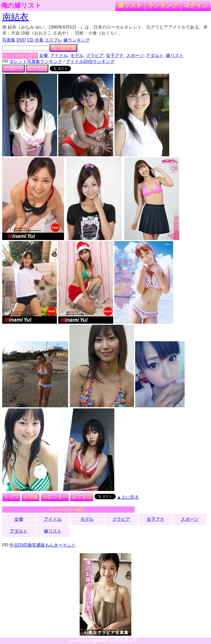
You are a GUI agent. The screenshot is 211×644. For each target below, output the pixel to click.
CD (30, 40)
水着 (39, 40)
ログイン (196, 5)
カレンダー (55, 497)
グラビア (95, 55)
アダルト (155, 55)
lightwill (99, 641)
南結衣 (15, 17)
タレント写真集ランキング (36, 62)
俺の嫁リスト (21, 6)
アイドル (59, 55)
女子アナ (115, 55)
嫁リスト (130, 5)
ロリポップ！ (128, 641)
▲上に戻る (128, 497)
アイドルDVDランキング (90, 62)
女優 (43, 55)
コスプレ (53, 40)
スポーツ (135, 55)
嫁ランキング (77, 40)
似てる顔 (37, 69)
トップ (11, 497)
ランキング (163, 5)
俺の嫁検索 (63, 48)
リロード (13, 69)
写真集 (9, 40)
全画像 (30, 497)
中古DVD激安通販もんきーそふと (43, 545)
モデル (77, 55)
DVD (21, 40)
